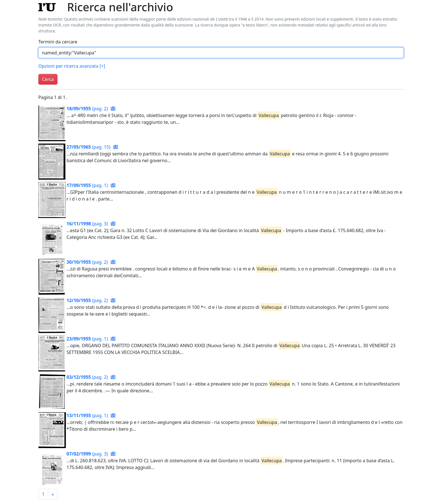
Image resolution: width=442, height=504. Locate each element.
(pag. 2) (88, 109)
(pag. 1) (88, 185)
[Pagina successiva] (53, 494)
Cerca (48, 79)
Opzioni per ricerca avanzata (72, 66)
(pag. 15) (89, 147)
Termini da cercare (58, 42)
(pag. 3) (88, 224)
